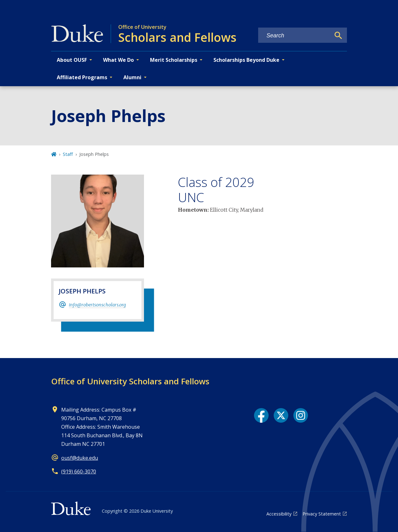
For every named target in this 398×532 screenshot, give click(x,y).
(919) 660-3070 (79, 471)
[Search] (338, 35)
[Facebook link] (261, 415)
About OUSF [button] (72, 60)
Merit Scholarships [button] (174, 60)
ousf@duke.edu (80, 458)
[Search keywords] (294, 36)
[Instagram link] (301, 415)
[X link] (281, 415)
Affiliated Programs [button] (82, 77)
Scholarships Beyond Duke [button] (246, 60)
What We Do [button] (118, 60)
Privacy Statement (322, 514)
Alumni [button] (132, 77)
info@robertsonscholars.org (97, 305)
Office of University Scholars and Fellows (130, 381)
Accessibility (279, 514)
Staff (68, 154)
